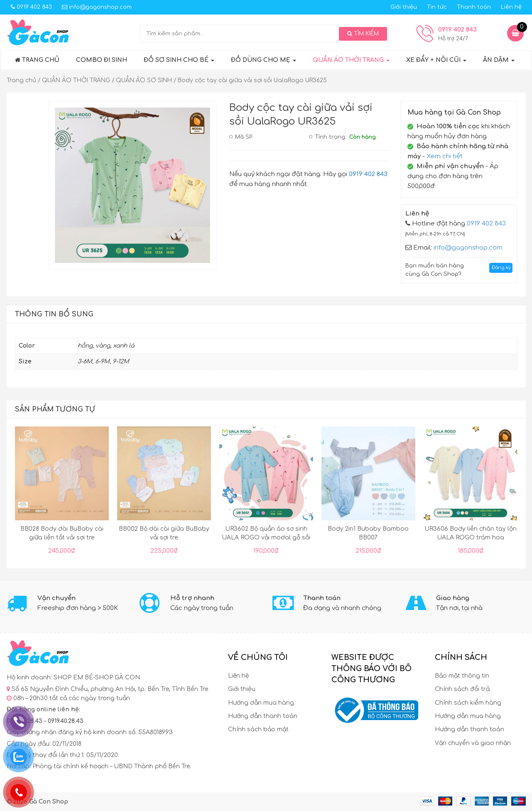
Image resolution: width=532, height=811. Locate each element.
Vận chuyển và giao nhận (473, 743)
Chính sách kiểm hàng (468, 703)
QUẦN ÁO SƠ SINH (144, 80)
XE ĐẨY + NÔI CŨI (436, 60)
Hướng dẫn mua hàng (261, 703)
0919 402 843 (31, 7)
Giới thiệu (404, 7)
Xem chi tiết (445, 156)
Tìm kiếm (363, 34)
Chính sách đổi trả (462, 689)
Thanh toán (474, 7)
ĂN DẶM (499, 60)
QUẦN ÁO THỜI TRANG (351, 60)
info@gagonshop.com (97, 7)
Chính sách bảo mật (258, 729)
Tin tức (437, 7)
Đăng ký (501, 268)
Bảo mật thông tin (462, 676)
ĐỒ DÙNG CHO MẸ (264, 60)
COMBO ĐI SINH (102, 60)
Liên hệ (511, 7)
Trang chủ (37, 60)
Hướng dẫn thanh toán (263, 716)
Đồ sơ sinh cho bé (179, 60)
